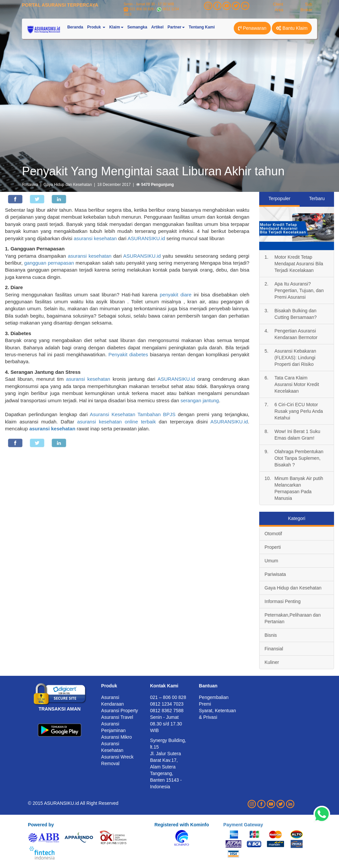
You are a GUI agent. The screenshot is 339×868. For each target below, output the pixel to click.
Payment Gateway (243, 825)
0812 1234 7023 (167, 704)
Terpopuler (279, 198)
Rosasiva (30, 185)
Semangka (137, 27)
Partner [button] (176, 27)
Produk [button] (96, 27)
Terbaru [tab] (317, 198)
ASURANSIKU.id (146, 238)
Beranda (75, 27)
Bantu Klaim (292, 28)
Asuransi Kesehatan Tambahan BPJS (133, 414)
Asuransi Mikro (117, 737)
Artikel (157, 27)
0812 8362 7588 (167, 711)
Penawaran (252, 28)
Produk (109, 686)
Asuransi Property (120, 711)
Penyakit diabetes (128, 354)
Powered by (41, 825)
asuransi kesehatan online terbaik (117, 422)
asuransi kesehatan (95, 238)
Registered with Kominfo (182, 825)
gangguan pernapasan (49, 263)
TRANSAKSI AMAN (59, 709)
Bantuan (208, 686)
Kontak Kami (164, 686)
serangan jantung (200, 400)
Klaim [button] (116, 27)
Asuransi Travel (117, 717)
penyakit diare (175, 295)
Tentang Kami (202, 27)
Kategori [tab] (297, 518)
